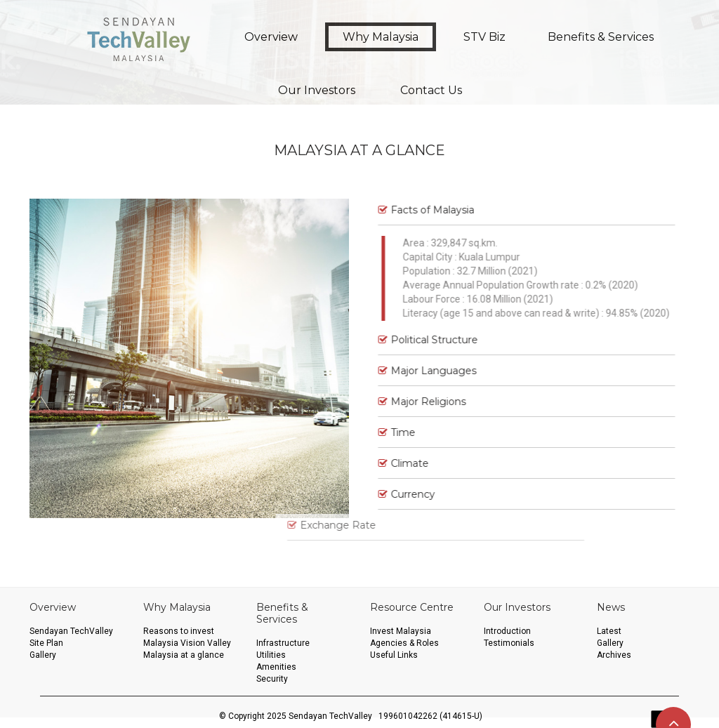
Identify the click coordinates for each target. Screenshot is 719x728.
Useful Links (394, 655)
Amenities (276, 667)
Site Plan (46, 643)
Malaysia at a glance (184, 655)
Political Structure (418, 340)
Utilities (271, 655)
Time (387, 432)
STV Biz (484, 37)
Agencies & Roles (404, 643)
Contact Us (431, 90)
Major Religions (413, 402)
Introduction (507, 631)
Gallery (43, 655)
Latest (609, 631)
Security (272, 679)
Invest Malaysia (401, 631)
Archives (614, 655)
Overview (271, 37)
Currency (397, 494)
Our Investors (317, 90)
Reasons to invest (179, 631)
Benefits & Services (601, 37)
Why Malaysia (381, 37)
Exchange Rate (270, 525)
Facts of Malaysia (417, 210)
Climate (394, 463)
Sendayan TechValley (71, 631)
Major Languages (418, 371)
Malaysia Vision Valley (187, 643)
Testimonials (509, 643)
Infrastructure (283, 643)
